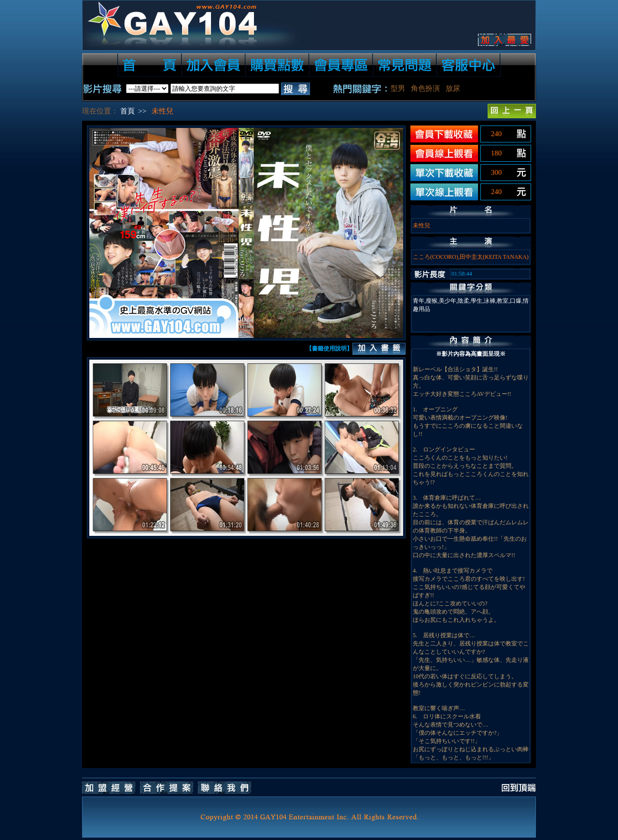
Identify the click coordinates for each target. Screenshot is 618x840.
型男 (398, 88)
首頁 (127, 111)
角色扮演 (425, 88)
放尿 (453, 88)
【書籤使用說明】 (329, 349)
